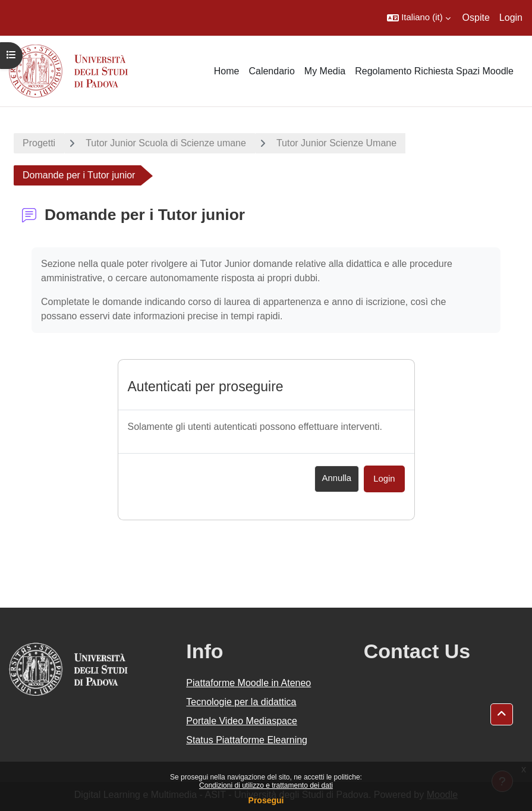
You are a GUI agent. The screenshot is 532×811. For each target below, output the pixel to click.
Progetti (39, 143)
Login (511, 18)
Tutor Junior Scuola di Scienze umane (166, 143)
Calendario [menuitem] (271, 71)
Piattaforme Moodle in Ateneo (248, 683)
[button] (418, 18)
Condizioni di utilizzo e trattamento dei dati (266, 785)
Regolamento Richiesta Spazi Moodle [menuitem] (434, 71)
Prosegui (266, 800)
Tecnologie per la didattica (241, 702)
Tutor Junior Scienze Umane (336, 143)
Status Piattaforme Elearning (247, 740)
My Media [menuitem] (325, 71)
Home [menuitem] (227, 71)
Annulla (337, 478)
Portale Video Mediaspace (242, 721)
